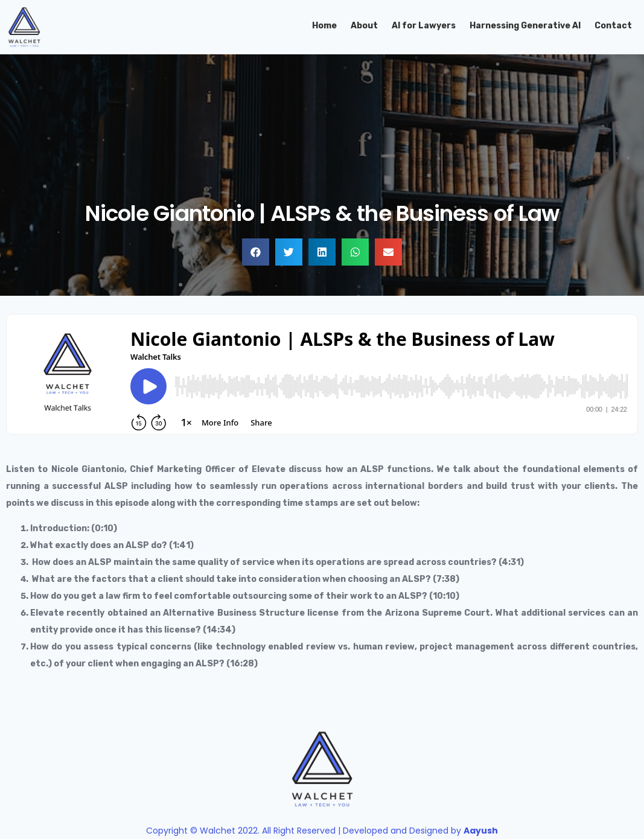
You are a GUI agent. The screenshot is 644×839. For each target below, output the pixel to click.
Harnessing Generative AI (525, 26)
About (364, 26)
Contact (613, 26)
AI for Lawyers (424, 26)
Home (324, 26)
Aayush (481, 831)
